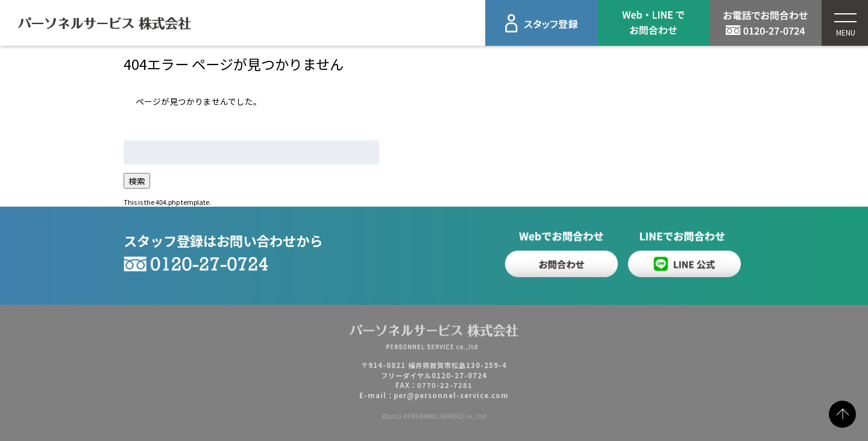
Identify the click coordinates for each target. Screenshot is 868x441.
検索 (137, 181)
